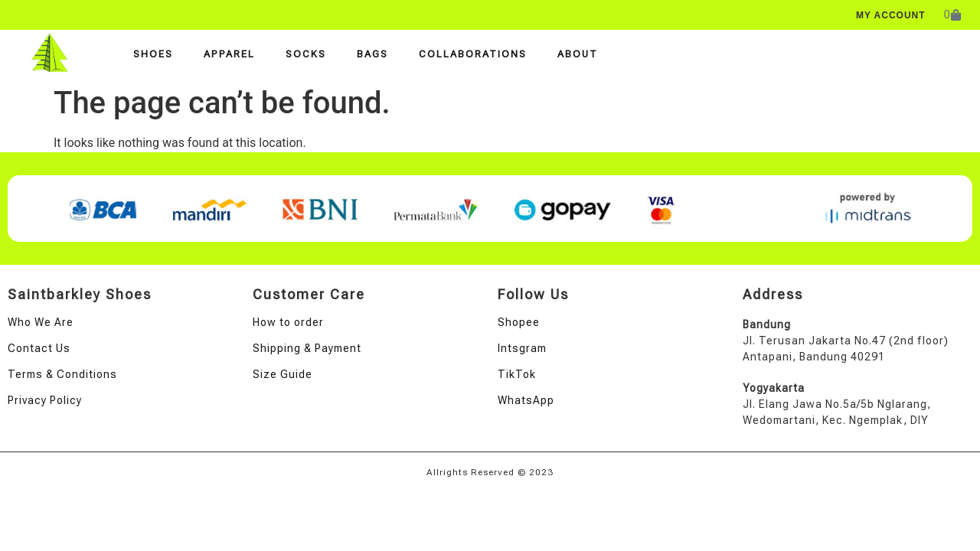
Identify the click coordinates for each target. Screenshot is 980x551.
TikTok (517, 374)
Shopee (519, 322)
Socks (306, 54)
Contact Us (39, 348)
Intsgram (522, 348)
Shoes (153, 54)
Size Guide (283, 374)
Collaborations (473, 54)
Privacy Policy (45, 400)
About (578, 54)
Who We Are (41, 322)
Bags (372, 54)
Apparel (229, 54)
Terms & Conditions (62, 374)
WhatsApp (526, 400)
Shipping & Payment (307, 348)
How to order (288, 322)
